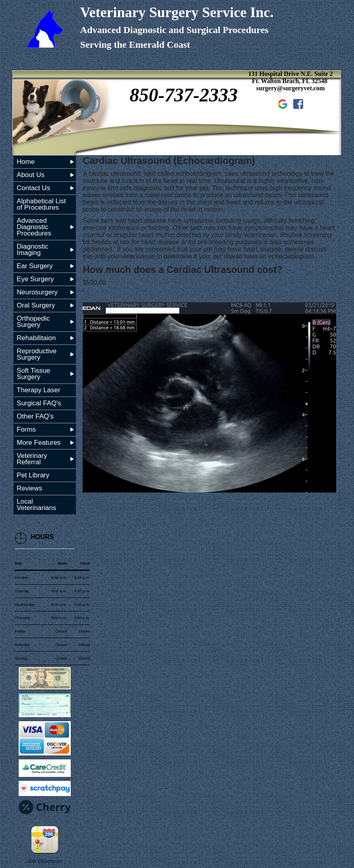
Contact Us (33, 188)
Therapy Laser (39, 390)
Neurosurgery (37, 292)
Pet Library (33, 475)
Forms (26, 429)
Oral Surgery (36, 305)
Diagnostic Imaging (32, 250)
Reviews (29, 488)
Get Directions (44, 861)
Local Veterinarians (36, 505)
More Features (39, 443)
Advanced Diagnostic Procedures (34, 227)
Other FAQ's (35, 416)
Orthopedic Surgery (33, 322)
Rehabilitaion (36, 338)
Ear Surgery (35, 266)
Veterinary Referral (32, 459)
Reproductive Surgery (37, 354)
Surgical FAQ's (39, 403)
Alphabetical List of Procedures (41, 204)
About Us (31, 175)
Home (26, 162)
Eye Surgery (35, 279)
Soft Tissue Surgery (33, 374)
